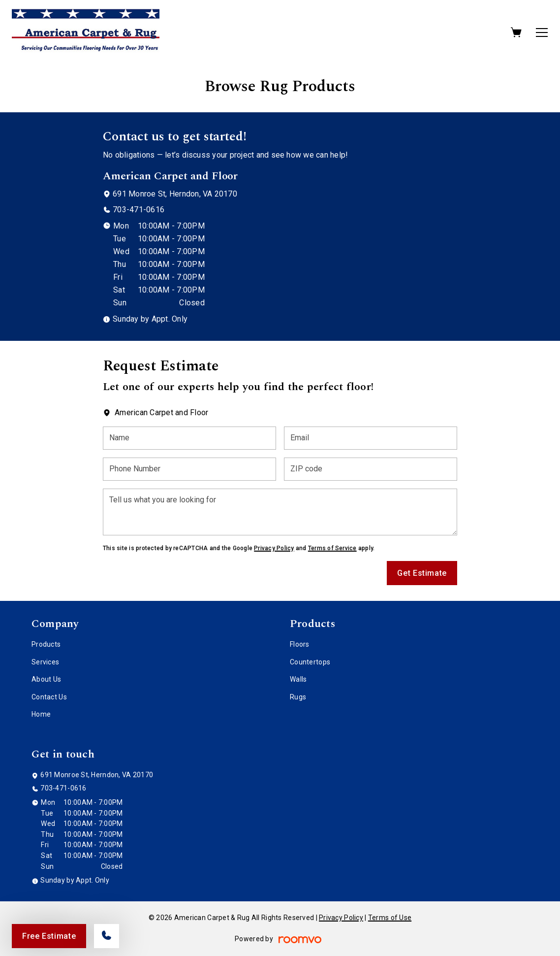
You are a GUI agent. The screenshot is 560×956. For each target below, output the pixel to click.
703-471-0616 (139, 210)
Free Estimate (49, 936)
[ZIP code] (371, 469)
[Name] (189, 438)
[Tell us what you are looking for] (280, 512)
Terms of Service (332, 548)
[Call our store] (107, 936)
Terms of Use (390, 918)
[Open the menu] (542, 33)
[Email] (371, 438)
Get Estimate (422, 573)
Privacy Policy (274, 548)
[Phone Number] (189, 469)
